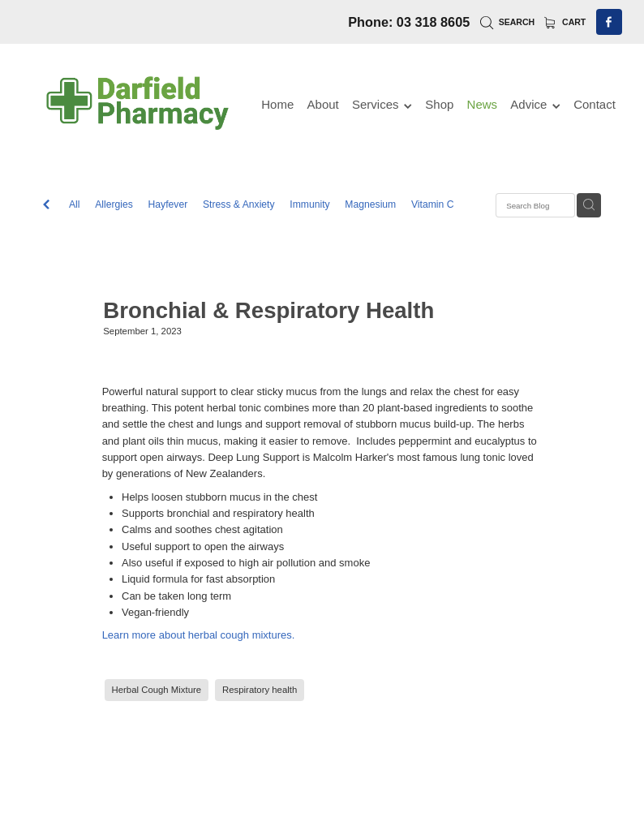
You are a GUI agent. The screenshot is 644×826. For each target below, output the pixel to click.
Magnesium (370, 204)
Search (507, 22)
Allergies (114, 204)
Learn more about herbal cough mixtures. (199, 635)
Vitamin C (433, 204)
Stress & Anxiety (239, 204)
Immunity (309, 204)
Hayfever (168, 204)
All (75, 204)
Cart (565, 22)
